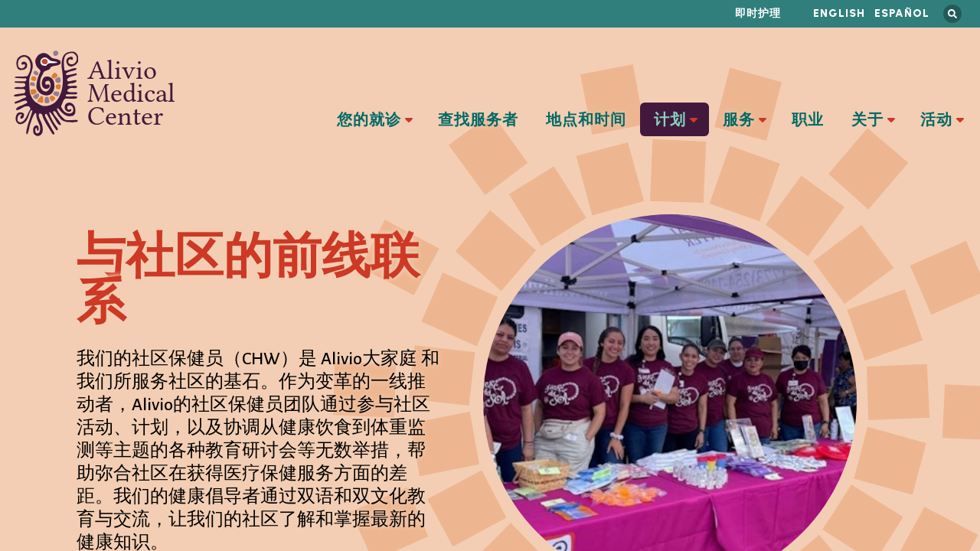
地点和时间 (586, 120)
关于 (867, 120)
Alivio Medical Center (95, 93)
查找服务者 (478, 120)
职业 (808, 120)
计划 (670, 120)
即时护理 (758, 13)
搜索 (952, 14)
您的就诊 (369, 120)
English (839, 13)
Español (902, 13)
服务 (739, 120)
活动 (936, 120)
